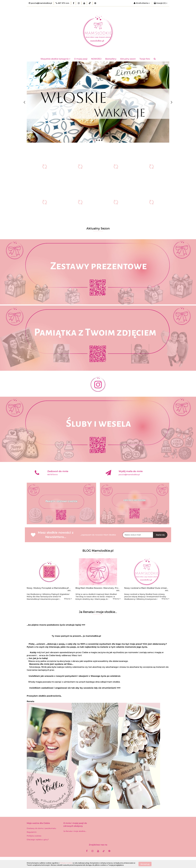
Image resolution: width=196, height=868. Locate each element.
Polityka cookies (34, 836)
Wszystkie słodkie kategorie (55, 59)
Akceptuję (145, 864)
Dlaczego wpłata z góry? (38, 840)
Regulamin (32, 832)
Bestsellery (111, 59)
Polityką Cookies (66, 863)
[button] (161, 3)
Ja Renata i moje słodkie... (75, 831)
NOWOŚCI (96, 59)
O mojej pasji (81, 59)
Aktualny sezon (128, 59)
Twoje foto (145, 59)
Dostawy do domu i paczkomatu (41, 828)
